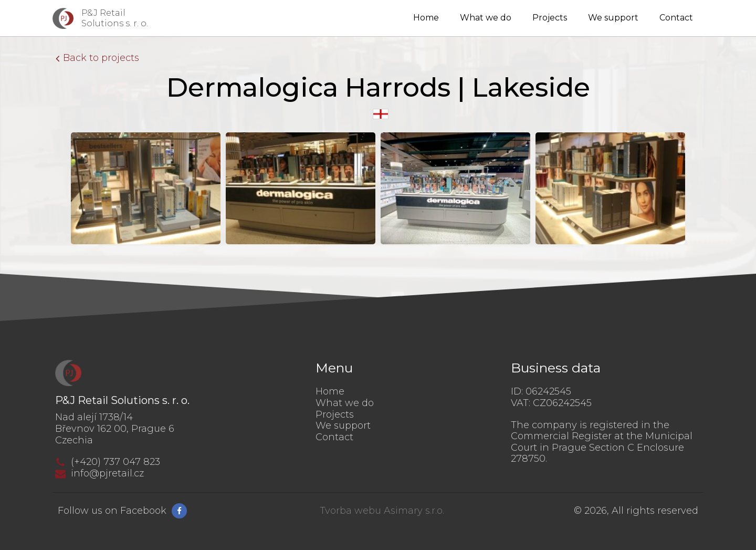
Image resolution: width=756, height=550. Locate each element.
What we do (486, 18)
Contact (676, 18)
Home (426, 18)
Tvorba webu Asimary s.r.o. (382, 511)
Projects (550, 18)
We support (613, 18)
